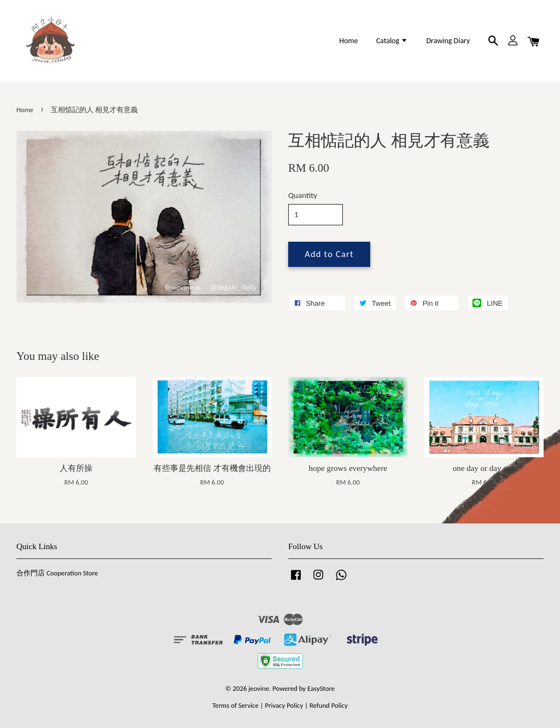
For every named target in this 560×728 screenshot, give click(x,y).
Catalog (392, 41)
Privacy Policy (284, 705)
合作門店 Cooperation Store (57, 573)
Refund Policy (329, 705)
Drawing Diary (448, 41)
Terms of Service (235, 705)
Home (348, 41)
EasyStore (321, 688)
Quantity (303, 195)
